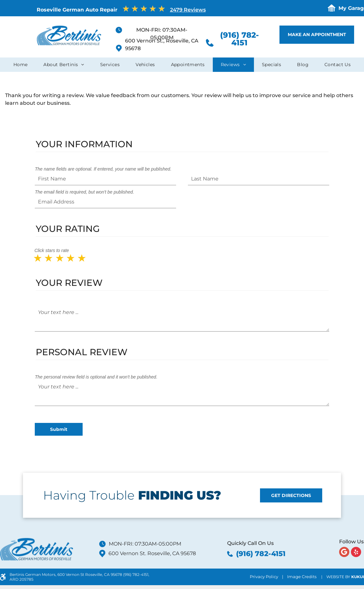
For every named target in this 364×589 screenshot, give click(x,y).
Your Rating (68, 229)
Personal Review (82, 352)
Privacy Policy (264, 577)
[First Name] (105, 179)
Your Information (84, 144)
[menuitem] (21, 65)
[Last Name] (259, 179)
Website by (338, 577)
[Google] (344, 553)
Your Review (69, 283)
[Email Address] (105, 202)
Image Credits (302, 577)
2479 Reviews (188, 10)
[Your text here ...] (182, 319)
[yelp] (356, 553)
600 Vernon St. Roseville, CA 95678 (152, 553)
